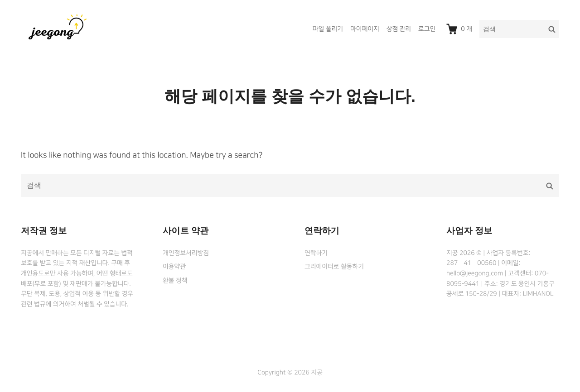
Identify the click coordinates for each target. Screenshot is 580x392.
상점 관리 (399, 29)
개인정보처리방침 (186, 253)
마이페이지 (365, 29)
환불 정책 (175, 281)
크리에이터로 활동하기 (334, 267)
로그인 (427, 29)
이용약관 (174, 267)
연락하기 (316, 253)
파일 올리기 (328, 29)
